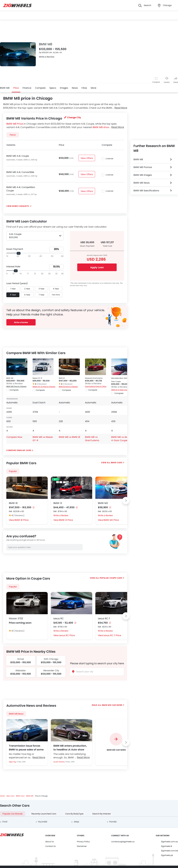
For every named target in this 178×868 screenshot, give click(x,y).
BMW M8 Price (15, 124)
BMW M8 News (16, 714)
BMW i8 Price (22, 520)
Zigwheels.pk (167, 855)
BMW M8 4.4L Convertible (20, 172)
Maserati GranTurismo (94, 378)
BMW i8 (62, 378)
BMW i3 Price (66, 520)
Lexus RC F (104, 618)
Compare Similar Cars (19, 450)
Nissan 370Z (16, 618)
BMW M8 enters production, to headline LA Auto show (70, 748)
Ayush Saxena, (59, 762)
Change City (73, 117)
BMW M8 (5, 88)
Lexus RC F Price (112, 635)
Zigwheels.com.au (169, 842)
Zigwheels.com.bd (169, 851)
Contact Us (50, 846)
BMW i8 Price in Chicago (68, 387)
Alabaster (21, 670)
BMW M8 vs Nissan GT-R (43, 439)
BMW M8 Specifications (146, 191)
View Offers (87, 158)
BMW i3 (58, 503)
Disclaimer (82, 846)
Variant (167, 80)
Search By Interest (102, 814)
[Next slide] (126, 501)
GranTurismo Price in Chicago (97, 386)
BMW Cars (117, 463)
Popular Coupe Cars (111, 578)
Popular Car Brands (13, 814)
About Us (50, 842)
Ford (5, 822)
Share (176, 80)
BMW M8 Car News (112, 705)
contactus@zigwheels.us (123, 842)
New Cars (10, 796)
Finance (27, 88)
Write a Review (47, 57)
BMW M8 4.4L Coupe (18, 156)
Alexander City (51, 670)
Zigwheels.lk (167, 846)
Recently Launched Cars (44, 814)
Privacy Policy (83, 842)
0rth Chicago (51, 659)
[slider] (19, 253)
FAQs (84, 88)
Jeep (76, 822)
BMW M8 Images (143, 175)
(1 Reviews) (68, 384)
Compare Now (14, 437)
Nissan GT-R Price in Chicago (44, 387)
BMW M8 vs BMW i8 (69, 437)
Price (16, 88)
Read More (39, 757)
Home (2, 796)
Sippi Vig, (13, 762)
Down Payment (15, 249)
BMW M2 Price (111, 520)
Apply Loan (97, 267)
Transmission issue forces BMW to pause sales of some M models (26, 748)
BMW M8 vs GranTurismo (92, 439)
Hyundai (43, 822)
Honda (113, 822)
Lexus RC (59, 618)
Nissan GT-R (37, 378)
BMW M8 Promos (143, 167)
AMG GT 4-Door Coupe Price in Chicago (123, 390)
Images (64, 88)
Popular (13, 471)
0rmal (21, 659)
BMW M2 (103, 503)
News (75, 88)
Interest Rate (13, 267)
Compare (156, 82)
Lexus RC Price (67, 635)
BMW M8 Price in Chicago (16, 386)
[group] (116, 742)
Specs (53, 88)
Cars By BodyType (74, 814)
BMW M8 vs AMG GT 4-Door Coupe (122, 439)
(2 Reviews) (41, 384)
